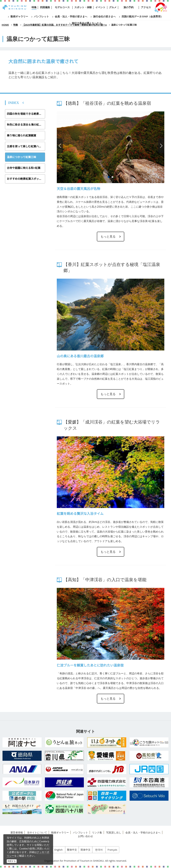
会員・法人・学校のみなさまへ (143, 832)
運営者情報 (17, 832)
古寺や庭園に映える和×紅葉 (24, 168)
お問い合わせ (85, 836)
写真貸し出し (114, 832)
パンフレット (80, 832)
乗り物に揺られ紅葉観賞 (22, 135)
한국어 (99, 850)
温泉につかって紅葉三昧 (21, 157)
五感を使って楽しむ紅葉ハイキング (26, 146)
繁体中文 (72, 850)
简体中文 (85, 850)
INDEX (14, 103)
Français (112, 850)
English (59, 850)
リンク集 (97, 832)
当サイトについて (37, 832)
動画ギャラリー (60, 832)
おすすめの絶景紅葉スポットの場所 (26, 179)
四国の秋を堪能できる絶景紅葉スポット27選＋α (26, 114)
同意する (12, 861)
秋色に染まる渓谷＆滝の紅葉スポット (26, 125)
